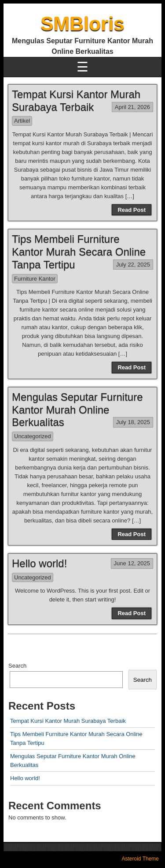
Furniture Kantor (35, 279)
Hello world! (39, 563)
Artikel (22, 121)
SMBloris (82, 24)
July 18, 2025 (133, 422)
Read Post (132, 210)
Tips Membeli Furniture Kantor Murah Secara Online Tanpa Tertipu (79, 252)
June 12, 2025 (132, 563)
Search (17, 666)
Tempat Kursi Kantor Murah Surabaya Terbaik (76, 101)
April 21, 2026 (132, 107)
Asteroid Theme (141, 859)
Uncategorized (33, 436)
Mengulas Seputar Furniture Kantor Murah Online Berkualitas (77, 410)
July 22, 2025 (133, 265)
